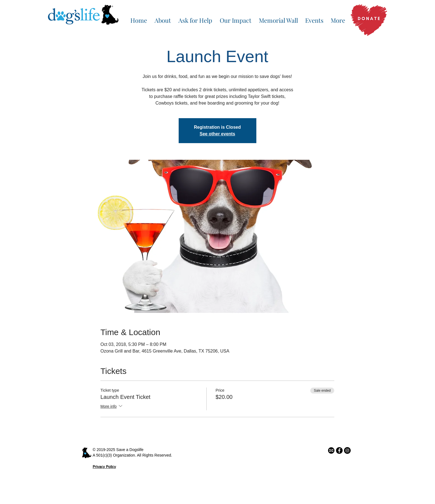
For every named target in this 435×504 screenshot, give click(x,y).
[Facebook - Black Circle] (339, 450)
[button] (163, 18)
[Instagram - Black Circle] (347, 450)
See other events (217, 134)
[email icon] (331, 450)
